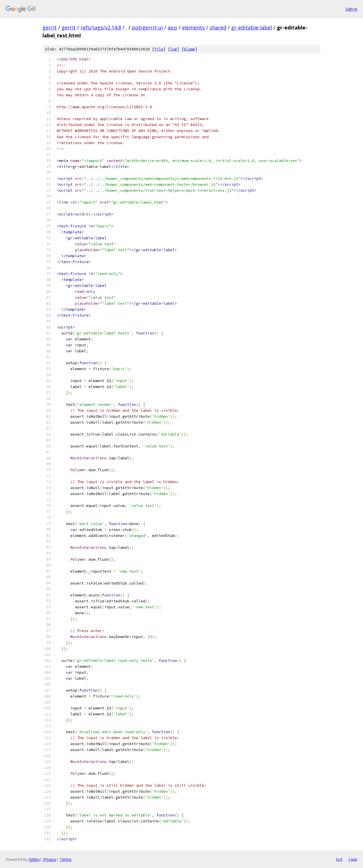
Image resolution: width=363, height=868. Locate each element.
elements (193, 27)
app (172, 27)
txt (339, 859)
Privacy (50, 859)
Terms (66, 859)
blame (189, 49)
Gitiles (34, 859)
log (174, 49)
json (353, 859)
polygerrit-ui (147, 27)
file (159, 49)
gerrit (50, 27)
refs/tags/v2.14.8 (101, 27)
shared (218, 27)
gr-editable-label (252, 27)
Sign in (351, 9)
